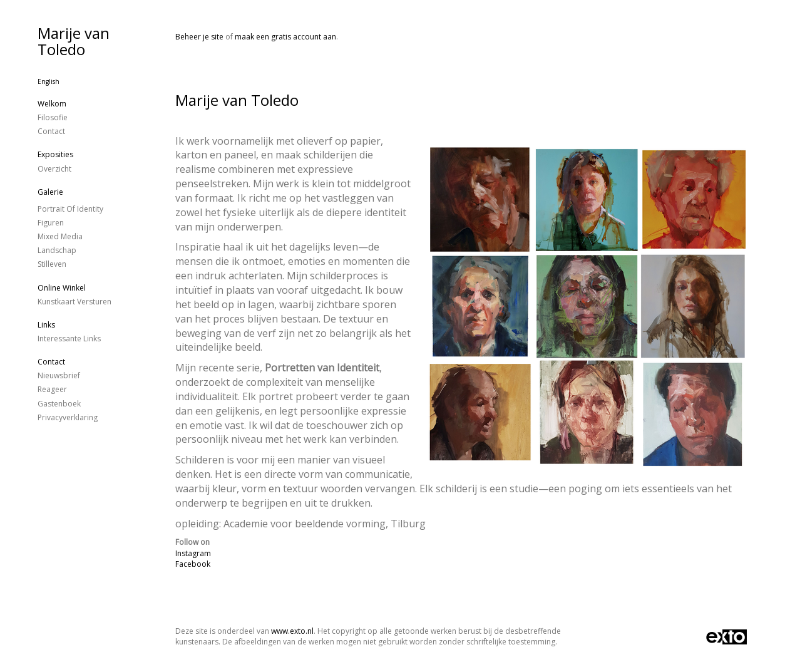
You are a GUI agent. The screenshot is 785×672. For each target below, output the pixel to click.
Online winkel (62, 288)
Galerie (50, 192)
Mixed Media (60, 236)
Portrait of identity (70, 209)
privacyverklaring (68, 417)
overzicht (54, 169)
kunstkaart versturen (74, 302)
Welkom (52, 104)
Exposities (55, 154)
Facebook (193, 564)
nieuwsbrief (59, 375)
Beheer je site (199, 37)
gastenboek (59, 404)
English (49, 81)
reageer (52, 389)
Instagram (193, 553)
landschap (57, 250)
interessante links (69, 339)
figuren (51, 223)
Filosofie (53, 117)
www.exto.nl (292, 631)
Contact (51, 131)
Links (46, 325)
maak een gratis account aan (285, 37)
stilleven (52, 264)
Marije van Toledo (74, 41)
